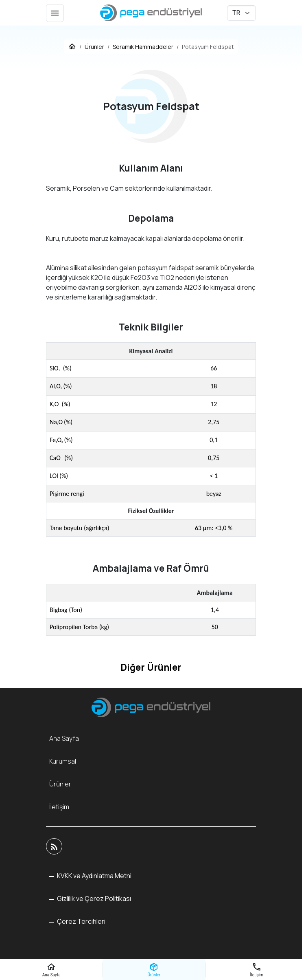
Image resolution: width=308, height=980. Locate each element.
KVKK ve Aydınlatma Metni (94, 876)
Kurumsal (63, 761)
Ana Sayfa (64, 738)
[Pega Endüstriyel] (151, 13)
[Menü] (55, 13)
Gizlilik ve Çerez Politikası (93, 899)
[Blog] (54, 846)
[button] (77, 921)
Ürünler (60, 784)
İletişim (59, 807)
